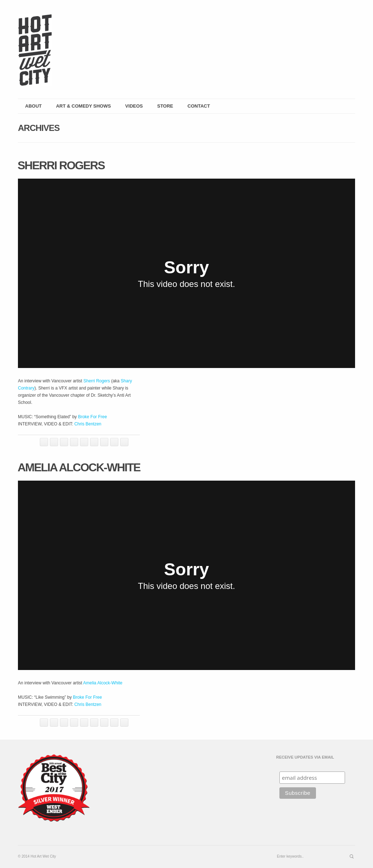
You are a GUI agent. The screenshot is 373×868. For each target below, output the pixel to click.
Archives (39, 128)
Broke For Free (92, 417)
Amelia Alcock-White (79, 467)
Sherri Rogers (61, 165)
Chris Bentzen (88, 424)
